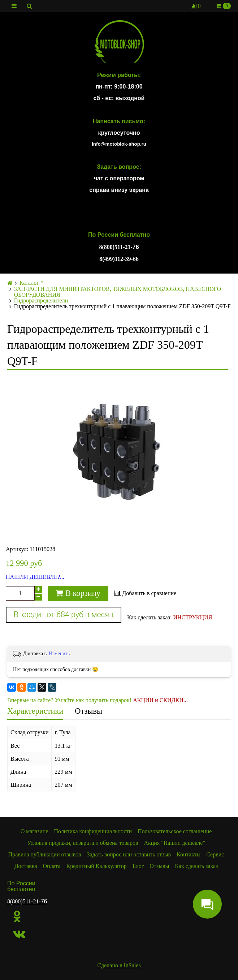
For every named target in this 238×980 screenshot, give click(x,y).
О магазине (34, 831)
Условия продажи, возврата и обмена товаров (83, 843)
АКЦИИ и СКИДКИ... (160, 700)
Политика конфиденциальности (93, 831)
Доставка (26, 866)
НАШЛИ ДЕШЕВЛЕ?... (35, 577)
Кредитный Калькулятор (97, 866)
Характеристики (35, 711)
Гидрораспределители (41, 301)
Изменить (59, 654)
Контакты (189, 854)
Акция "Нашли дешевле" (174, 843)
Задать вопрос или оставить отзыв (129, 854)
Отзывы (88, 711)
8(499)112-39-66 (119, 259)
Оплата (52, 866)
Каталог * (31, 283)
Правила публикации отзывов (45, 854)
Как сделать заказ (196, 866)
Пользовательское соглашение (175, 831)
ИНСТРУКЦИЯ (192, 617)
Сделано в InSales (119, 965)
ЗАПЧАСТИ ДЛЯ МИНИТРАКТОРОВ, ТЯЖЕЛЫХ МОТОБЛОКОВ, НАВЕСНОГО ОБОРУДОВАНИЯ (118, 292)
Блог (138, 866)
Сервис (215, 854)
